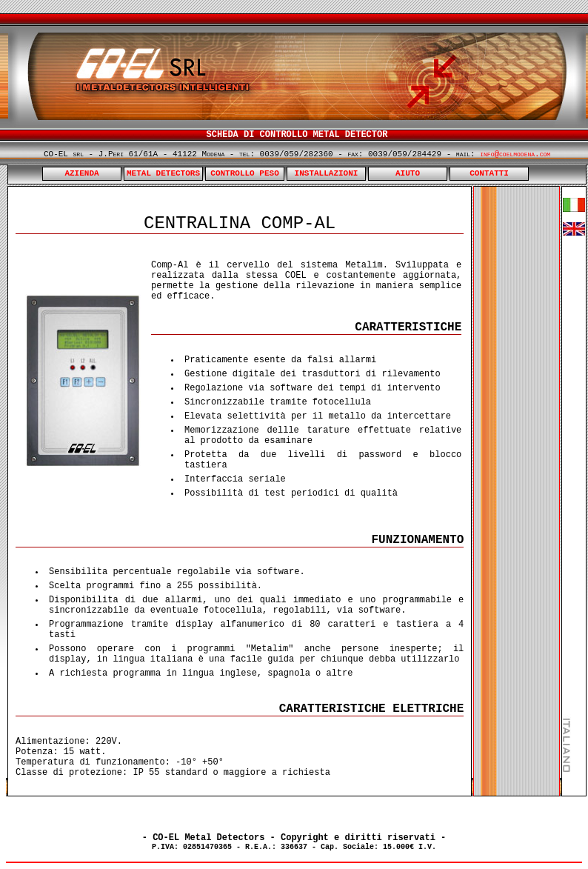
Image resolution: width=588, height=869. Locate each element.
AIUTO (408, 173)
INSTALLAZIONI (327, 173)
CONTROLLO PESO (244, 173)
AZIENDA (81, 173)
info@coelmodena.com (515, 154)
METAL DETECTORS (163, 173)
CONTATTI (489, 173)
